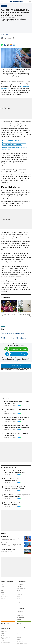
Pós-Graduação (20, 604)
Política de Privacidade (6, 612)
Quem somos (4, 610)
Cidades (3, 586)
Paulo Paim (15, 338)
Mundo (3, 594)
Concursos (20, 609)
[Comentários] (14, 46)
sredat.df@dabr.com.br (17, 361)
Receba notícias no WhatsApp (18, 349)
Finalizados (19, 619)
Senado (24, 338)
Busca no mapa (20, 630)
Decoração (19, 640)
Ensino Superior (20, 586)
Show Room (19, 638)
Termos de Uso (4, 614)
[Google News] (11, 46)
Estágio (18, 590)
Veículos (3, 635)
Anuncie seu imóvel (21, 628)
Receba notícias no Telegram (19, 354)
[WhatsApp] (2, 46)
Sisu (17, 600)
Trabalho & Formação (21, 588)
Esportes (3, 598)
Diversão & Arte (5, 596)
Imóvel (19, 623)
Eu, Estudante (21, 582)
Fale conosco (19, 606)
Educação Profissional (21, 602)
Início (3, 35)
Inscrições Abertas (20, 617)
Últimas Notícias (20, 594)
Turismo (3, 608)
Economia (3, 592)
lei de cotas (6, 338)
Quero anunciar (4, 631)
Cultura (18, 596)
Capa (2, 584)
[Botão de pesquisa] (30, 2)
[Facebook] (5, 46)
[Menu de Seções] (2, 2)
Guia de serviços (20, 636)
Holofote (3, 604)
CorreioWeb (5, 623)
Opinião (3, 602)
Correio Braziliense (8, 582)
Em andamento (20, 615)
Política (8, 35)
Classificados (6, 629)
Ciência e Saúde (4, 600)
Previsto (18, 613)
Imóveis (3, 633)
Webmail (3, 626)
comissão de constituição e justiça (13, 333)
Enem (18, 592)
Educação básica (20, 584)
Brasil (2, 590)
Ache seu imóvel (20, 626)
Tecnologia (3, 606)
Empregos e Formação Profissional (6, 638)
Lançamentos (19, 632)
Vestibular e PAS (20, 598)
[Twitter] (8, 46)
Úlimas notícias (20, 634)
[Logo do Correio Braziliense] (16, 2)
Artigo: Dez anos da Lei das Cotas (12, 140)
